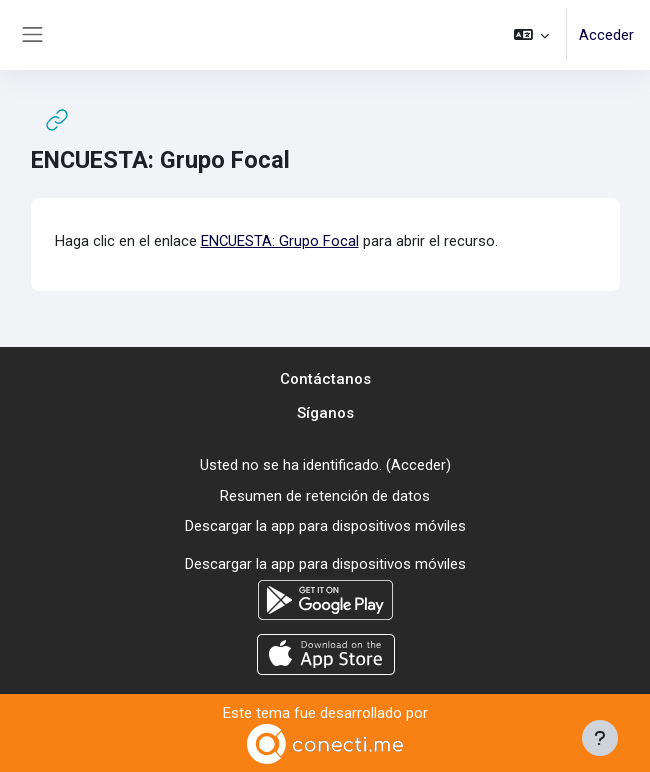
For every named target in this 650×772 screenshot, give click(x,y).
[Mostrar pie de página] (600, 738)
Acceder (606, 35)
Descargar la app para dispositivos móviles (325, 526)
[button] (531, 35)
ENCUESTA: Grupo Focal (280, 241)
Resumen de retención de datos (325, 496)
